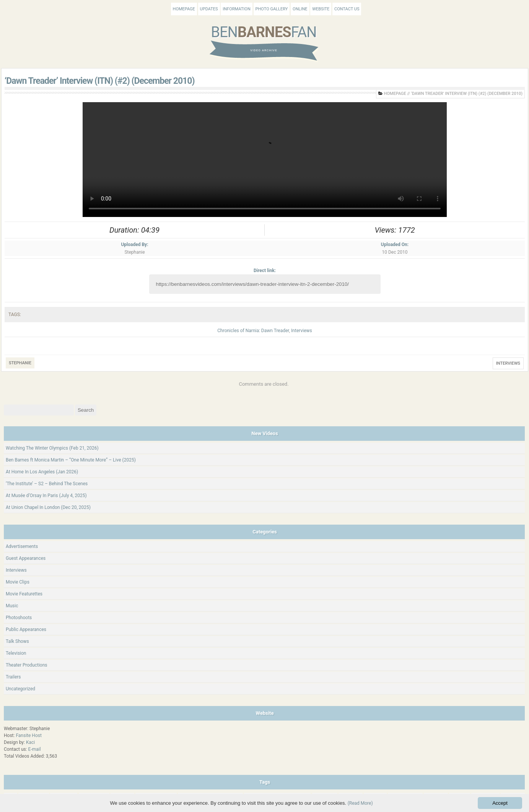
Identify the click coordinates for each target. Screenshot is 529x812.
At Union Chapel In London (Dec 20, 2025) (48, 507)
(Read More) (360, 803)
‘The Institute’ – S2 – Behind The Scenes (47, 484)
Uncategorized (20, 689)
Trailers (13, 677)
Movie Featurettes (24, 594)
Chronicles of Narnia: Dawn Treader (253, 331)
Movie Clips (18, 582)
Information (236, 9)
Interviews (302, 331)
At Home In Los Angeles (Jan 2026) (42, 472)
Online (300, 9)
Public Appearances (26, 629)
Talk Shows (17, 641)
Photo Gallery (272, 9)
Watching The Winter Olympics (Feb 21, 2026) (52, 448)
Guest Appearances (26, 558)
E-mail (35, 749)
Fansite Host (29, 735)
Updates (209, 9)
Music (12, 606)
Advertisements (22, 546)
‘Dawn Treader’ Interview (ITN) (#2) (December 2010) (100, 81)
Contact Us (347, 9)
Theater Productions (27, 665)
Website (321, 9)
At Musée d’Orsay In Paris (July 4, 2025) (46, 496)
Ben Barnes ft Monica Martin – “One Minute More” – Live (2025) (71, 460)
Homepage (184, 9)
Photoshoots (19, 618)
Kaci (30, 742)
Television (16, 653)
